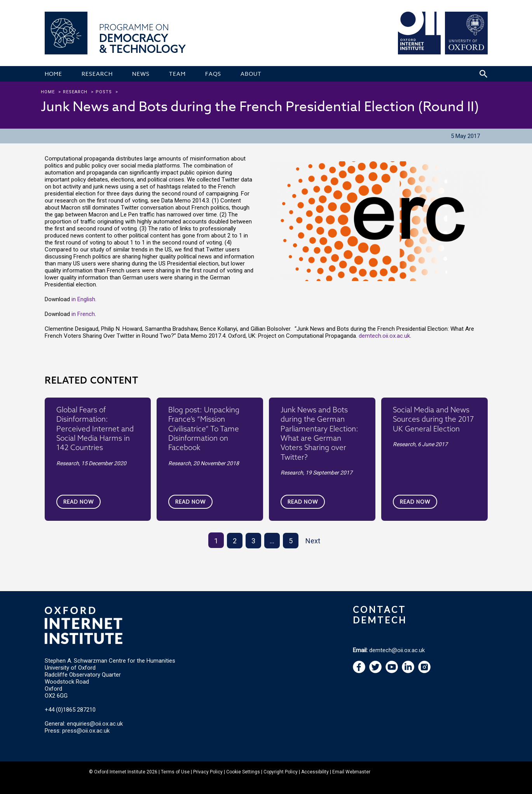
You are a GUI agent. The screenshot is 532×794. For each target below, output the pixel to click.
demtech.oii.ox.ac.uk (384, 336)
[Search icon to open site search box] (483, 74)
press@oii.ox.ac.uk (86, 731)
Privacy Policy (208, 772)
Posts (104, 92)
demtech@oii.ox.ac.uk (397, 650)
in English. (84, 299)
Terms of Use (175, 772)
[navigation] (392, 671)
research (75, 92)
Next (313, 541)
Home (48, 92)
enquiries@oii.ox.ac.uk (95, 724)
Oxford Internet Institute (120, 772)
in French (83, 314)
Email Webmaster (351, 772)
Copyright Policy (281, 772)
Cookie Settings (243, 772)
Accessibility (315, 772)
